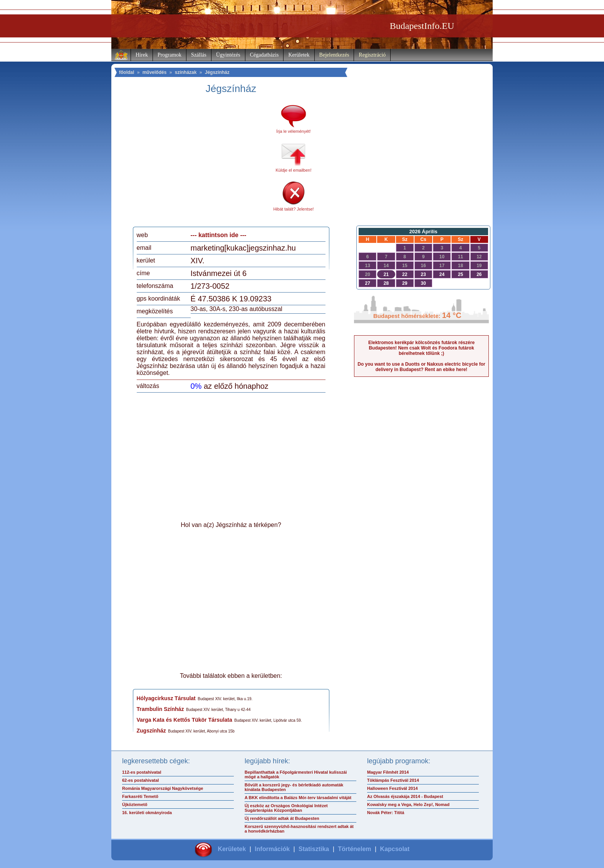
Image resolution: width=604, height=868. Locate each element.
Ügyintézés (228, 55)
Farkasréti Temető (140, 796)
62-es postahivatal (140, 780)
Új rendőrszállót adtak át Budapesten (282, 818)
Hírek (142, 55)
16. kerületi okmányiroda (147, 813)
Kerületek (299, 55)
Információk (272, 849)
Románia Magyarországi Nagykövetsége (163, 788)
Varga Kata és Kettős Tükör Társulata (185, 720)
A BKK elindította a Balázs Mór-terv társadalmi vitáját (298, 798)
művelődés (155, 72)
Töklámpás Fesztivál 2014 (393, 780)
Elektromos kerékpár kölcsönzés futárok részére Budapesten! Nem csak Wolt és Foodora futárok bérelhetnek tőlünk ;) (421, 348)
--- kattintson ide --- (219, 235)
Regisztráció (372, 55)
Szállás (199, 55)
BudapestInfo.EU (422, 26)
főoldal (127, 72)
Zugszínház (151, 731)
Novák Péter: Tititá (386, 813)
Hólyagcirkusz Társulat (166, 698)
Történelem (354, 849)
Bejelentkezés (334, 55)
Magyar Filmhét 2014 (388, 772)
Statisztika (314, 849)
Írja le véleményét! (293, 131)
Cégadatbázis (264, 55)
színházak (186, 72)
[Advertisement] (201, 163)
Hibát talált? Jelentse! (293, 209)
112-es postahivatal (142, 772)
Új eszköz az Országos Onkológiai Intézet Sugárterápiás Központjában (286, 808)
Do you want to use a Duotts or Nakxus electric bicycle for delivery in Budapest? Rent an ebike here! (421, 367)
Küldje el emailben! (294, 170)
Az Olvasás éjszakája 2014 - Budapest (405, 796)
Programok (169, 55)
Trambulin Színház (160, 709)
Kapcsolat (395, 849)
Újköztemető (135, 804)
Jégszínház (217, 72)
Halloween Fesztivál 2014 (392, 788)
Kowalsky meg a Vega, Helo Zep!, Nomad (408, 804)
